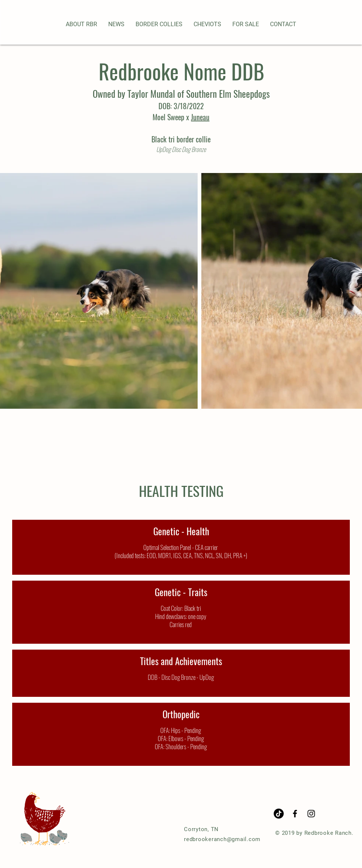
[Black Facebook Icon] (295, 814)
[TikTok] (279, 814)
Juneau (200, 117)
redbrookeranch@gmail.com (222, 839)
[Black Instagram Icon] (311, 814)
